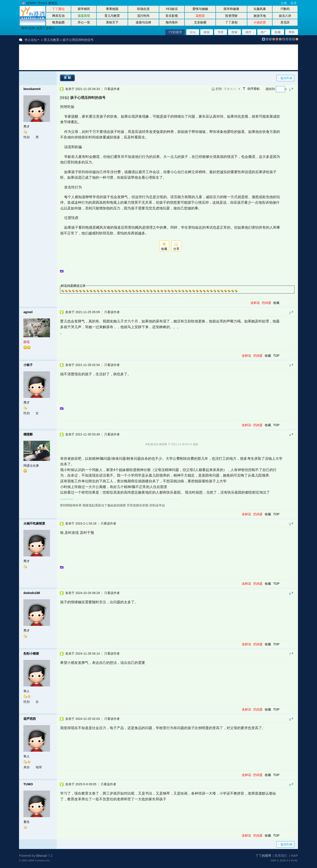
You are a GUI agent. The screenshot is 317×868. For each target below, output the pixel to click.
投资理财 (231, 16)
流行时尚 (143, 16)
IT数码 (285, 9)
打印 (219, 89)
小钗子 (28, 365)
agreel (28, 312)
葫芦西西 (30, 719)
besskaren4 (32, 89)
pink (277, 39)
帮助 (292, 32)
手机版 (297, 39)
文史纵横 (200, 22)
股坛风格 (287, 39)
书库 (221, 32)
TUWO (28, 784)
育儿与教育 (112, 16)
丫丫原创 (231, 22)
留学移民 (84, 9)
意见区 (285, 22)
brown (274, 39)
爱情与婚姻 (200, 9)
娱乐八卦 (285, 16)
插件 (248, 32)
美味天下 (112, 22)
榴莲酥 (28, 434)
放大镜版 (290, 39)
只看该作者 (112, 89)
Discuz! (42, 856)
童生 (27, 822)
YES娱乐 (172, 9)
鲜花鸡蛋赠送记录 (73, 286)
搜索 (234, 32)
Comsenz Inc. (43, 860)
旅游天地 (260, 16)
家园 (207, 32)
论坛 (193, 32)
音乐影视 (172, 16)
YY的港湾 (175, 32)
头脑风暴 (260, 9)
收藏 (278, 32)
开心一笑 (84, 22)
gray (270, 39)
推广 (264, 32)
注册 (284, 3)
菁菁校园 (112, 9)
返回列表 (286, 78)
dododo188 (32, 593)
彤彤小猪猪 (31, 653)
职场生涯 (143, 9)
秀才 (27, 126)
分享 (176, 249)
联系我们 (281, 856)
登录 (294, 3)
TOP (276, 356)
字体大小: (230, 89)
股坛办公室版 (294, 39)
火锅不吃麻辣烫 (34, 523)
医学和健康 (231, 9)
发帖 (68, 78)
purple (284, 39)
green (280, 39)
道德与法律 (143, 22)
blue (267, 39)
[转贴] (64, 98)
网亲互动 (58, 16)
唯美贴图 (58, 22)
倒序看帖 (254, 89)
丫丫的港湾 (263, 856)
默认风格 (263, 39)
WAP (295, 856)
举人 (27, 691)
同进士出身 (31, 466)
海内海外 (172, 22)
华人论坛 (31, 40)
